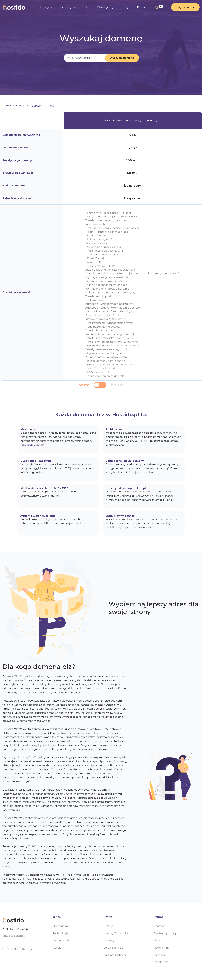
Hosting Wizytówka (116, 933)
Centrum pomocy (165, 933)
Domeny (66, 7)
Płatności (160, 955)
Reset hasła (161, 962)
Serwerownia (61, 940)
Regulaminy (162, 948)
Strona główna (15, 106)
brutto (117, 385)
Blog (125, 7)
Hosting (44, 7)
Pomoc (142, 7)
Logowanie (184, 7)
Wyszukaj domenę (122, 58)
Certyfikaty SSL (113, 948)
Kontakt (159, 926)
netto (84, 385)
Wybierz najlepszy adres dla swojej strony (153, 608)
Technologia (61, 933)
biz (52, 106)
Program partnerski (116, 955)
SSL (86, 7)
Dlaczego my (105, 7)
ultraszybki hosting (161, 492)
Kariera (57, 948)
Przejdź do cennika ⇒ (34, 445)
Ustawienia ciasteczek (13, 936)
